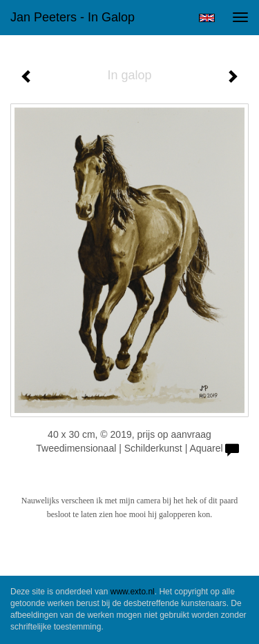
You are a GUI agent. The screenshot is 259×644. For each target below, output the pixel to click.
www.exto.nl (133, 592)
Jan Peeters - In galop (73, 17)
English (207, 18)
